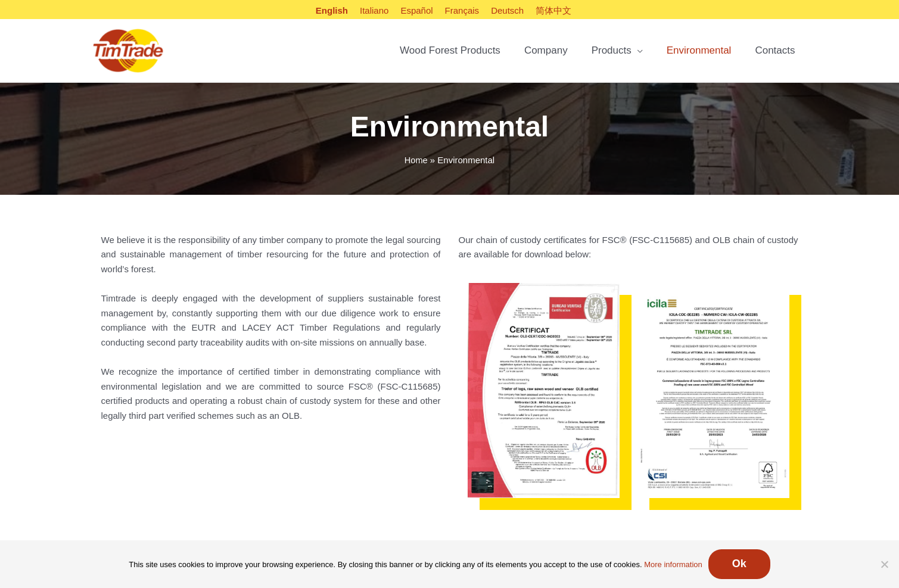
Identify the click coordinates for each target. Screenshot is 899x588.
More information (673, 564)
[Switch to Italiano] (374, 10)
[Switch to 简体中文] (553, 10)
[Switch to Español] (416, 10)
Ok (739, 564)
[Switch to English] (332, 10)
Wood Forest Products (450, 52)
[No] (884, 564)
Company (546, 52)
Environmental (699, 52)
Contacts (775, 52)
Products (612, 52)
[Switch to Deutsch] (507, 10)
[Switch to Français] (462, 10)
